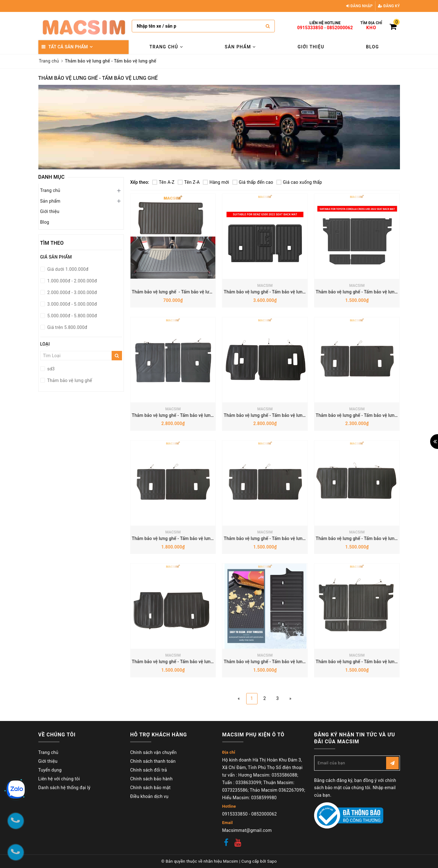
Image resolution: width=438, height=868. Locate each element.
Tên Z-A (189, 182)
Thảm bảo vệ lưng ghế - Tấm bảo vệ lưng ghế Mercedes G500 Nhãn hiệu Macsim (304, 292)
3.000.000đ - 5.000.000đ (72, 304)
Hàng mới (216, 182)
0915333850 (310, 28)
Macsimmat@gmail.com (247, 830)
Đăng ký (389, 6)
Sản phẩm (240, 47)
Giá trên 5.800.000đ (67, 327)
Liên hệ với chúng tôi (59, 779)
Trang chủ (166, 47)
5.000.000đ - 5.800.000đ (72, 316)
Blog (372, 47)
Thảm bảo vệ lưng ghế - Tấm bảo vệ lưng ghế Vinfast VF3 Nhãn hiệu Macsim (209, 292)
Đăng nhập (359, 6)
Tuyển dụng (50, 770)
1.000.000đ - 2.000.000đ (72, 281)
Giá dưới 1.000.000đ (67, 269)
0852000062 (340, 28)
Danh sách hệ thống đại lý (64, 788)
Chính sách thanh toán (153, 761)
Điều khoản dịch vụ (149, 796)
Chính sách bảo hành (151, 779)
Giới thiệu (311, 47)
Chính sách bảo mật (150, 788)
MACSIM (265, 286)
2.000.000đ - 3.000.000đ (72, 292)
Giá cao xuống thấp (299, 182)
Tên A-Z (163, 182)
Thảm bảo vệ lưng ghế (69, 380)
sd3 (50, 369)
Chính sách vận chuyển (153, 752)
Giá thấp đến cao (253, 182)
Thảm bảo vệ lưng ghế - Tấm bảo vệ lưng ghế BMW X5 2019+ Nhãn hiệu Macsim (212, 415)
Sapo (272, 861)
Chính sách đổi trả (149, 770)
